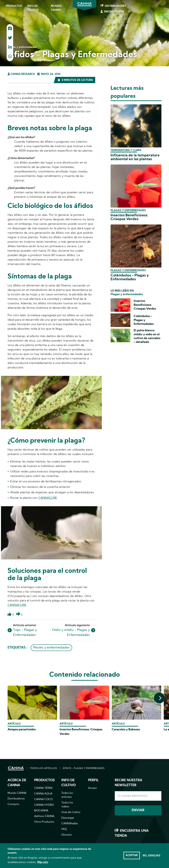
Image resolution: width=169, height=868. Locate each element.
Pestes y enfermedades (51, 648)
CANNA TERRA (43, 788)
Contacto (13, 804)
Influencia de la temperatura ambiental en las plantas (135, 157)
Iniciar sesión (114, 12)
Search (129, 12)
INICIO (16, 768)
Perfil (93, 780)
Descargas (68, 818)
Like (9, 616)
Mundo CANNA (56, 8)
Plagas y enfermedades (128, 211)
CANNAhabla (70, 824)
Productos (14, 6)
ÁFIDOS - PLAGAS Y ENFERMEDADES (84, 768)
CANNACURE (48, 498)
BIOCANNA (41, 811)
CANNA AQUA (43, 794)
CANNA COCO (43, 799)
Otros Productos (44, 822)
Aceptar (132, 857)
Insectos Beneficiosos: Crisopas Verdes (129, 217)
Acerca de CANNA (17, 783)
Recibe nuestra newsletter (128, 783)
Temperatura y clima (126, 150)
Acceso (93, 788)
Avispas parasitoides (22, 730)
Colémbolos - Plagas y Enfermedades (130, 277)
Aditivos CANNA (44, 816)
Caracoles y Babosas (126, 730)
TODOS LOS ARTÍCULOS (43, 768)
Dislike (18, 616)
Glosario (67, 835)
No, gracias (151, 857)
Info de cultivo (33, 8)
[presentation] (159, 698)
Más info (43, 864)
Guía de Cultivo (71, 812)
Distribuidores (115, 6)
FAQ (64, 829)
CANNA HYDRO (44, 805)
